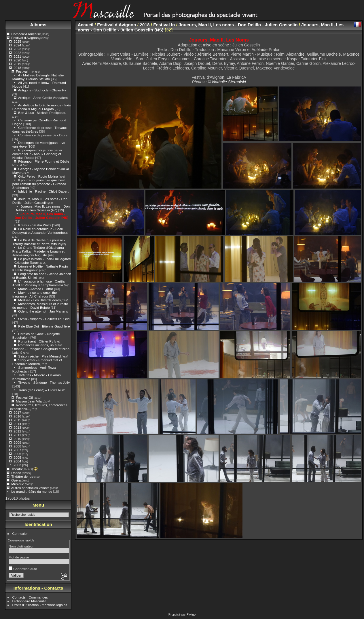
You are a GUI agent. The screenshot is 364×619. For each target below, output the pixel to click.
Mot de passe (19, 557)
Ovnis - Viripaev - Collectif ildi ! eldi (44, 319)
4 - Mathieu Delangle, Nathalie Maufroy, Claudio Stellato (38, 77)
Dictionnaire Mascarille (29, 601)
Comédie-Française (26, 34)
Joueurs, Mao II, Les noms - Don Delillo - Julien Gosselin (40, 201)
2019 (17, 64)
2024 (17, 45)
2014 (17, 424)
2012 (17, 431)
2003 (17, 465)
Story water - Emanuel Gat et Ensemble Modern (37, 362)
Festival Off (24, 397)
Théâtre (17, 469)
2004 (17, 461)
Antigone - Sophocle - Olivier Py (42, 90)
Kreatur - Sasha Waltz (35, 225)
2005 (17, 457)
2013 (17, 427)
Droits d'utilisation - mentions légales (40, 605)
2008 (17, 446)
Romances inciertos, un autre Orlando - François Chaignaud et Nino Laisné (41, 349)
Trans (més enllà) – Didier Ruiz (41, 390)
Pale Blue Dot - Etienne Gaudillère (44, 326)
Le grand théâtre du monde (32, 491)
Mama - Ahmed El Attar (36, 289)
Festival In (24, 71)
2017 (17, 412)
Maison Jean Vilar (29, 401)
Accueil (86, 25)
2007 (17, 450)
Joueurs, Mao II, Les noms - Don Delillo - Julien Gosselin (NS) (41, 216)
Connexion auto (23, 569)
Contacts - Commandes (30, 597)
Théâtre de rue (22, 476)
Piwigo (191, 614)
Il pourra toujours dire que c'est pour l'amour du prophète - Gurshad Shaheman (39, 184)
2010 (17, 439)
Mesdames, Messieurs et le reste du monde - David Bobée (40, 306)
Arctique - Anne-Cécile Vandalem (43, 98)
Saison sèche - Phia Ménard (39, 356)
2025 (17, 41)
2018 (17, 68)
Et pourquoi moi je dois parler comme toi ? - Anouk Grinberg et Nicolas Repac (37, 154)
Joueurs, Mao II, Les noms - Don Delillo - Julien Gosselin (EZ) (42, 208)
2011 (17, 435)
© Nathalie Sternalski (227, 82)
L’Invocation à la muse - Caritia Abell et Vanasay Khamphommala (38, 283)
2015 (17, 420)
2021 (17, 56)
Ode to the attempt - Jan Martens (43, 311)
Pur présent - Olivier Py (36, 341)
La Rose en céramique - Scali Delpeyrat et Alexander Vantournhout (40, 231)
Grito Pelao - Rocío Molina (38, 176)
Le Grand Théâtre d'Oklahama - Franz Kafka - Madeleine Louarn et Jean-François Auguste (39, 251)
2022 (17, 53)
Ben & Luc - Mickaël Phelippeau (42, 113)
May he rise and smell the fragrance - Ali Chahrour (35, 294)
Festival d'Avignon (25, 38)
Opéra (16, 480)
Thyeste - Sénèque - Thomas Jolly (44, 382)
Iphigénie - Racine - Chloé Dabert (43, 191)
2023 (17, 49)
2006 (17, 454)
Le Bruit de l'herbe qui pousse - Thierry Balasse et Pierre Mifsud (39, 242)
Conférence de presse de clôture (43, 135)
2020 (17, 60)
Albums (38, 25)
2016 (17, 416)
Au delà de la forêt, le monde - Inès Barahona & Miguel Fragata (42, 107)
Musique (18, 484)
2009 (17, 442)
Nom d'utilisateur (21, 546)
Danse (16, 473)
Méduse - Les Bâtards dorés (39, 300)
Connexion (20, 534)
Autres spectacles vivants (30, 488)
